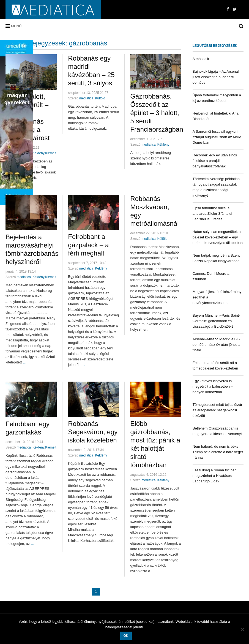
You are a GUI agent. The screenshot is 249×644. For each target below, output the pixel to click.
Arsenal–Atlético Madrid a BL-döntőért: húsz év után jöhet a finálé (216, 345)
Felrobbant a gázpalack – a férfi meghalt (88, 245)
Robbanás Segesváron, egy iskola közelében (93, 432)
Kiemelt (51, 153)
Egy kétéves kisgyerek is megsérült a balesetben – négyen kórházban (213, 386)
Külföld (100, 98)
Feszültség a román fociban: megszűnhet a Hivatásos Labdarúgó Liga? (215, 476)
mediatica (86, 98)
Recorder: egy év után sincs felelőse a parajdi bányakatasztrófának (215, 161)
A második (201, 59)
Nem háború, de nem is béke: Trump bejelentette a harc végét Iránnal (218, 452)
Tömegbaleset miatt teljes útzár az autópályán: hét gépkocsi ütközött (217, 410)
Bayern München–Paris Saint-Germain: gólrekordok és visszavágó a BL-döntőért (216, 321)
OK (126, 636)
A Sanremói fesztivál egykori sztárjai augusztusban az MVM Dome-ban (217, 137)
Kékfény (38, 153)
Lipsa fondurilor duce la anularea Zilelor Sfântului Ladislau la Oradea (212, 214)
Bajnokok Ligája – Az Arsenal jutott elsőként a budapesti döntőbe (216, 77)
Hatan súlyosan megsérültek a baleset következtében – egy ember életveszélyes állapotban (218, 237)
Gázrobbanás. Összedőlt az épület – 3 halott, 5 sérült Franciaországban (157, 113)
